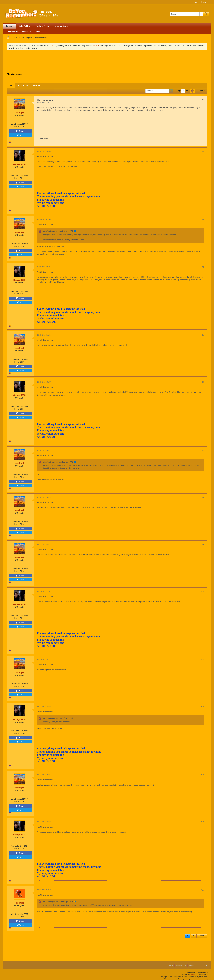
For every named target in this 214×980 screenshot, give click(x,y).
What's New (25, 26)
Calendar (38, 31)
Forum (15, 38)
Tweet (20, 135)
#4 (203, 267)
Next (202, 936)
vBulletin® (195, 975)
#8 (203, 497)
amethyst (19, 113)
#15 (202, 890)
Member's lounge (42, 38)
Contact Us (181, 966)
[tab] (11, 85)
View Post (75, 231)
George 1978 (19, 164)
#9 (203, 544)
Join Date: (16, 124)
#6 (203, 382)
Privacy (192, 966)
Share (20, 131)
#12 (202, 707)
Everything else (26, 38)
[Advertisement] (107, 62)
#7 (203, 450)
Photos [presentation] (37, 85)
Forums (10, 26)
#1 (203, 100)
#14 (202, 822)
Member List (26, 31)
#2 (203, 151)
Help (171, 966)
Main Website (61, 26)
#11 (202, 660)
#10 (202, 592)
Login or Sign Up (201, 2)
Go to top (203, 966)
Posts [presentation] (11, 85)
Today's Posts (43, 26)
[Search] (186, 14)
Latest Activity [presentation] (23, 85)
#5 (203, 335)
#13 (202, 775)
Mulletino (19, 903)
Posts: (17, 126)
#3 (203, 220)
